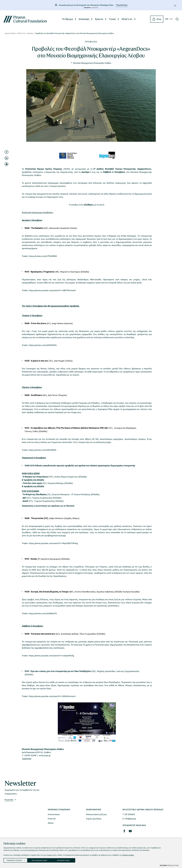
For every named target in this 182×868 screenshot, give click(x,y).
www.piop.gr (45, 755)
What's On (21, 33)
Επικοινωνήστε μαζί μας (96, 814)
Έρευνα (99, 19)
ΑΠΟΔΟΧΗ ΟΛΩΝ (67, 860)
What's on (127, 19)
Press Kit (52, 819)
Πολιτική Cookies (128, 854)
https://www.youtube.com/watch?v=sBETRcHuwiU (52, 290)
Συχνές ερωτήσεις (94, 819)
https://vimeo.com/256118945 (43, 450)
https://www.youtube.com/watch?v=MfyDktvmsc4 (52, 696)
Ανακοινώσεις (54, 814)
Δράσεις (30, 33)
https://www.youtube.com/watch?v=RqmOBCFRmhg (53, 543)
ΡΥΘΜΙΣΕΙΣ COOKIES (15, 860)
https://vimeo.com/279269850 (43, 256)
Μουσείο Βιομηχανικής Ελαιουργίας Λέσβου (92, 63)
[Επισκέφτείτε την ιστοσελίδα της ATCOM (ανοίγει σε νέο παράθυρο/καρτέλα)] (169, 865)
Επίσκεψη (84, 19)
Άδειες (51, 823)
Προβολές (91, 42)
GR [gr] (167, 19)
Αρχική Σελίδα (10, 33)
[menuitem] (69, 19)
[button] (87, 8)
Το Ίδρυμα (67, 19)
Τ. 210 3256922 (129, 814)
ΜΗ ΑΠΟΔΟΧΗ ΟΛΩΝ (41, 860)
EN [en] (171, 19)
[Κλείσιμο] (175, 6)
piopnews (27, 758)
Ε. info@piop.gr (129, 819)
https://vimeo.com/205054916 (43, 345)
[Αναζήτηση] (177, 19)
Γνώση (112, 19)
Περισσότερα (122, 5)
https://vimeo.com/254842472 (43, 613)
